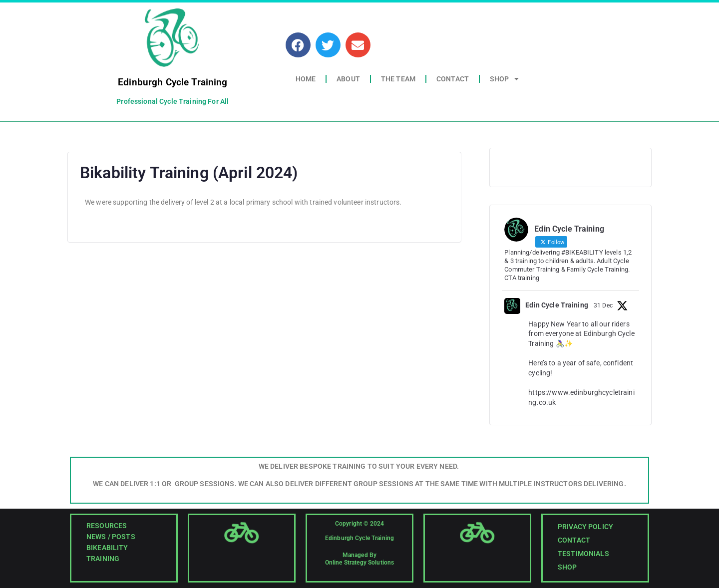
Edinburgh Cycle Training (173, 82)
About (348, 79)
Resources (107, 526)
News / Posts (111, 537)
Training (103, 559)
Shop (504, 79)
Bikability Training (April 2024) (189, 173)
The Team (398, 79)
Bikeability (107, 548)
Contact (453, 79)
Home (306, 79)
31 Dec (603, 305)
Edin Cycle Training (557, 305)
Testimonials (583, 554)
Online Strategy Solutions (360, 563)
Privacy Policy (585, 527)
